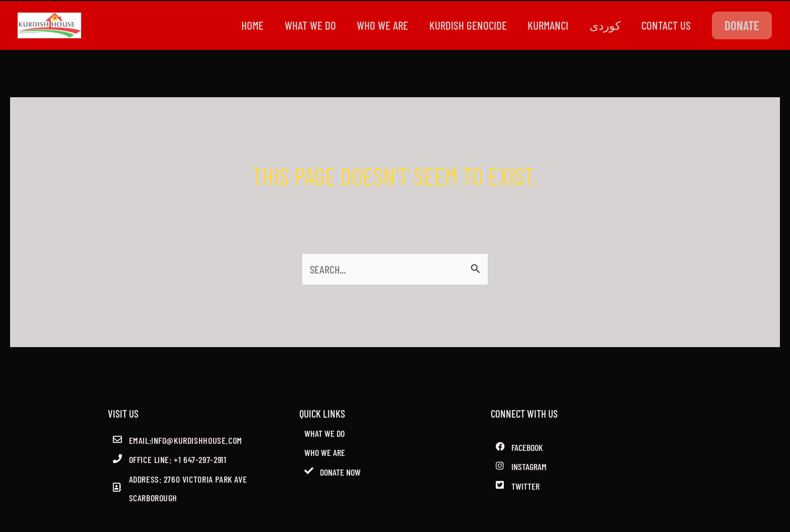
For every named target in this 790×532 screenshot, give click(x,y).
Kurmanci (542, 25)
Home (238, 25)
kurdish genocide (460, 25)
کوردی (602, 25)
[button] (742, 25)
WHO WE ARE (372, 25)
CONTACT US (665, 25)
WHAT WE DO (298, 25)
